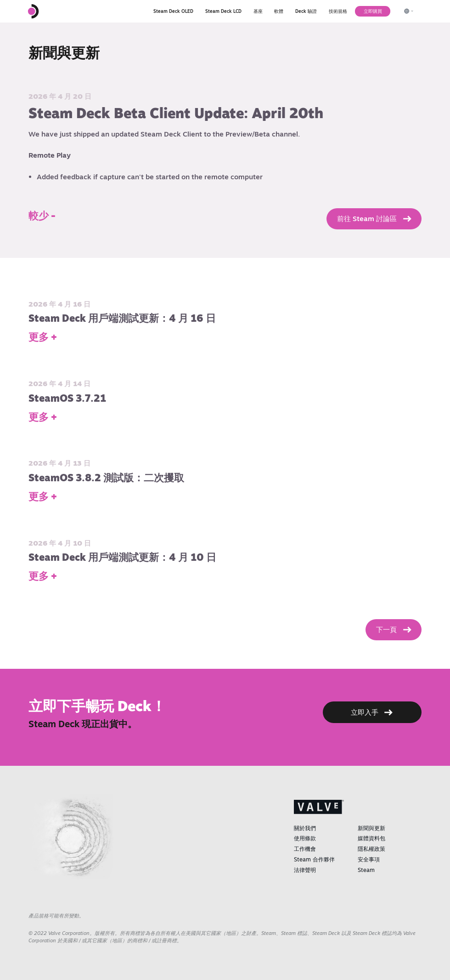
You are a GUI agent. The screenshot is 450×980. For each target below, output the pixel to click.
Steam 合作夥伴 (314, 859)
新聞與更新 (371, 828)
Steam (366, 870)
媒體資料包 (371, 838)
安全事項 (369, 859)
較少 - (42, 216)
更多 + (43, 337)
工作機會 (305, 849)
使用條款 (305, 838)
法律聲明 (305, 870)
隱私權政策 (371, 849)
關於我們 (305, 828)
